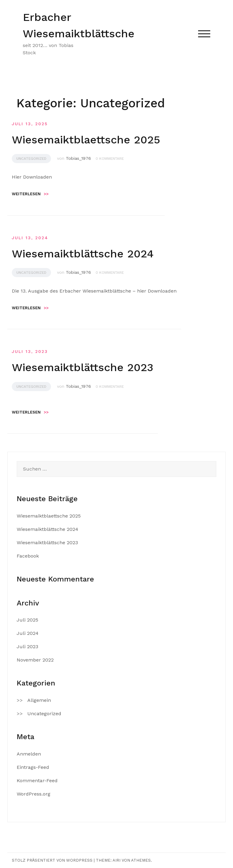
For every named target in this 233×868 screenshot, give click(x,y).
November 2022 (35, 660)
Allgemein (39, 700)
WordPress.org (34, 794)
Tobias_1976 (78, 158)
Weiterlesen (30, 194)
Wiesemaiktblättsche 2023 (83, 367)
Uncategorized (31, 159)
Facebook (28, 556)
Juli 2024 (28, 633)
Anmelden (29, 754)
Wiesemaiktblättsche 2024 (83, 254)
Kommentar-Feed (37, 781)
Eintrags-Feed (33, 767)
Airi (116, 860)
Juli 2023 (27, 647)
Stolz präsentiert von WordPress (52, 860)
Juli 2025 (27, 620)
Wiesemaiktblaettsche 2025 (86, 140)
